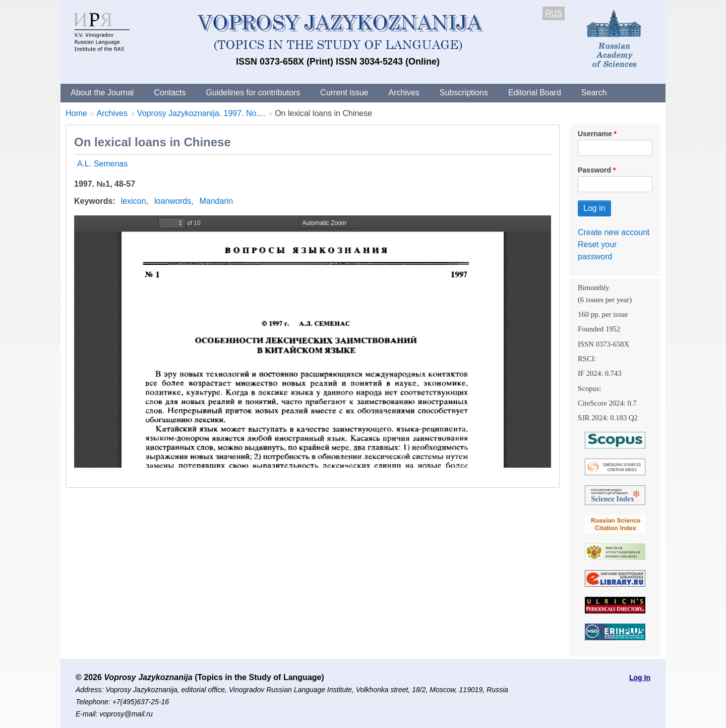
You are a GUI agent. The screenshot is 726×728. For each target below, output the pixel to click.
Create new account (614, 232)
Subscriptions (464, 93)
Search (594, 93)
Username (595, 134)
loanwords (173, 201)
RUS (554, 13)
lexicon (134, 201)
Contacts (170, 93)
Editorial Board (535, 93)
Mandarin (216, 201)
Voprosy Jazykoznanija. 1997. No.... (201, 113)
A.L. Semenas (103, 164)
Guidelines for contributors (253, 93)
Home (76, 113)
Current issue (344, 93)
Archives (404, 93)
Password (594, 170)
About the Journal (102, 93)
